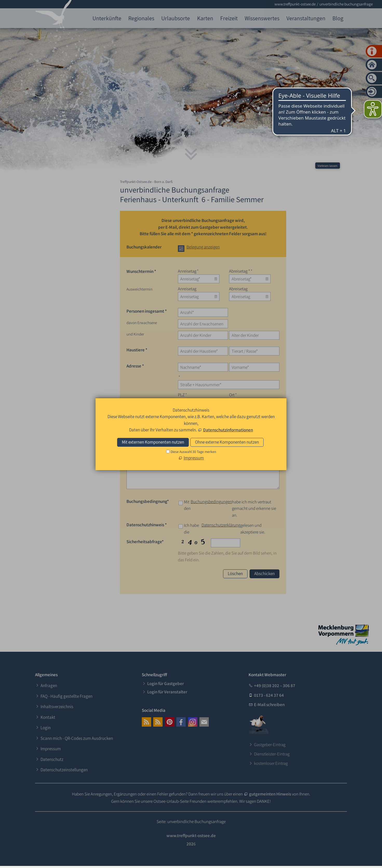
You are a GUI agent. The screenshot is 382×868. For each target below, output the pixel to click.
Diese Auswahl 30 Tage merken (193, 452)
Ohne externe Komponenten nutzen (227, 442)
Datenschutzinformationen (228, 430)
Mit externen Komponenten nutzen (153, 442)
